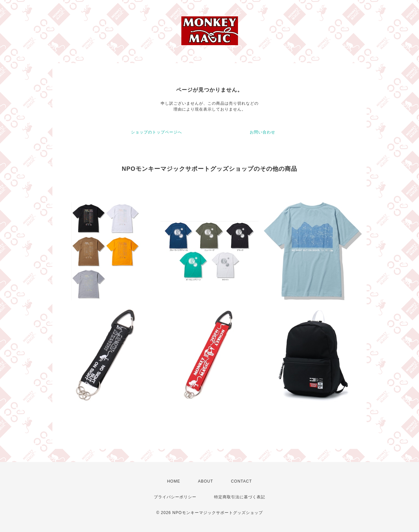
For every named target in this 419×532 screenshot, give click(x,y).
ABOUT (206, 481)
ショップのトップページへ (156, 132)
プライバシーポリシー (175, 497)
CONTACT (241, 481)
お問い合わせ (263, 132)
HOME (173, 481)
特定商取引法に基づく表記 (240, 497)
